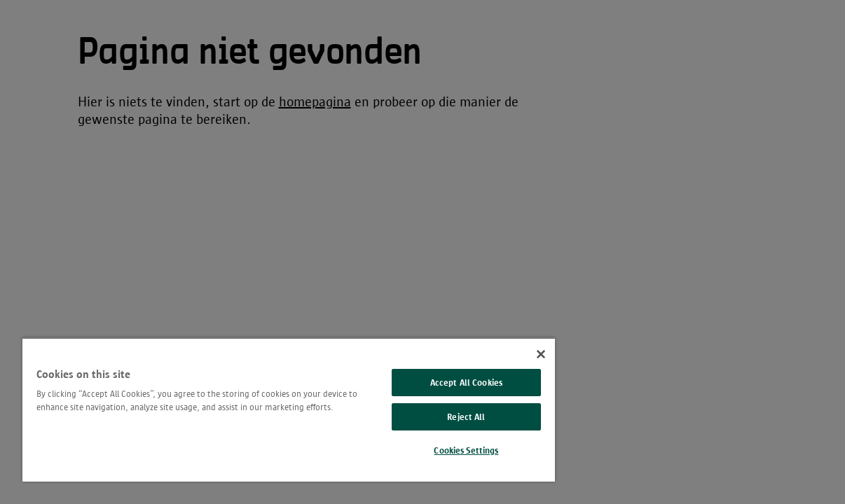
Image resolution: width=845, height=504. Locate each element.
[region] (267, 409)
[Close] (498, 354)
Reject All (430, 417)
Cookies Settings (430, 450)
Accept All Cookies (431, 383)
